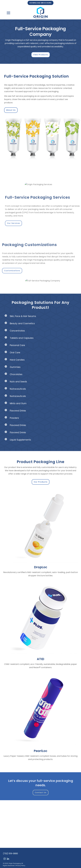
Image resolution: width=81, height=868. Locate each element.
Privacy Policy (21, 865)
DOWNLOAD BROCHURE (40, 3)
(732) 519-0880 (10, 854)
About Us (11, 110)
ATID (40, 659)
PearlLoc (40, 751)
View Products (41, 55)
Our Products (41, 482)
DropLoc (41, 567)
